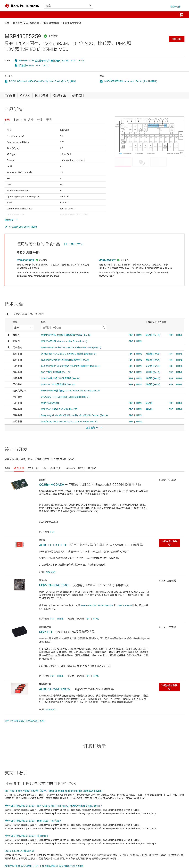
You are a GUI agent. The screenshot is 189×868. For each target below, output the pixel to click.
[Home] (22, 6)
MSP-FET (46, 632)
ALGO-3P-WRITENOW (55, 689)
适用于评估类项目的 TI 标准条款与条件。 (25, 721)
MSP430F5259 (124, 605)
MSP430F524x (106, 605)
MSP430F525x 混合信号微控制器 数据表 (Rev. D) (44, 61)
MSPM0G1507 (107, 260)
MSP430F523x (88, 605)
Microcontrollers (51, 23)
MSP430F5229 (25, 260)
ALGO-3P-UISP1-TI (52, 545)
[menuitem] (172, 15)
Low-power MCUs (72, 23)
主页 (7, 23)
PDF (73, 61)
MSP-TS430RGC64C (54, 585)
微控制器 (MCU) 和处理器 (26, 23)
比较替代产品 (75, 244)
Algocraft (51, 572)
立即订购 (177, 39)
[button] (8, 15)
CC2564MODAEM (52, 485)
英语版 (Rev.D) (26, 66)
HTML (82, 61)
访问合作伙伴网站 (169, 543)
